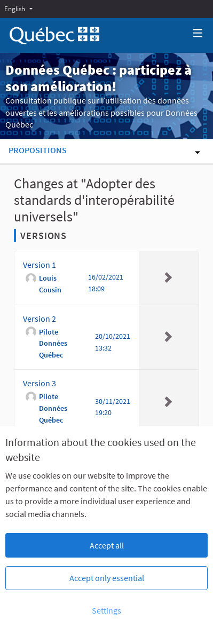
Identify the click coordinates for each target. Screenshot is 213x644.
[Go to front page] (54, 35)
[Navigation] (198, 33)
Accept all (107, 545)
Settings (106, 610)
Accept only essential (107, 578)
